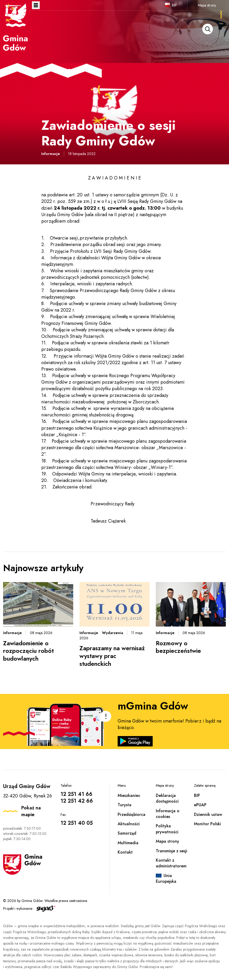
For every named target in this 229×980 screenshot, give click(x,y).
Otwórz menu (36, 5)
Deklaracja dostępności (167, 798)
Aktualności (129, 824)
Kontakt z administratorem (171, 863)
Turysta (124, 805)
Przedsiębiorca (132, 814)
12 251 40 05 (77, 823)
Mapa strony (207, 5)
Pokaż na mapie (31, 811)
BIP (174, 5)
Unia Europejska (166, 878)
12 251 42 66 (77, 801)
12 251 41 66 (76, 794)
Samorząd (127, 833)
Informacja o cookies (168, 814)
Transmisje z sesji (171, 851)
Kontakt (125, 852)
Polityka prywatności (167, 829)
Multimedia (128, 843)
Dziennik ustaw (208, 814)
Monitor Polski (207, 824)
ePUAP (200, 805)
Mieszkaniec (129, 795)
